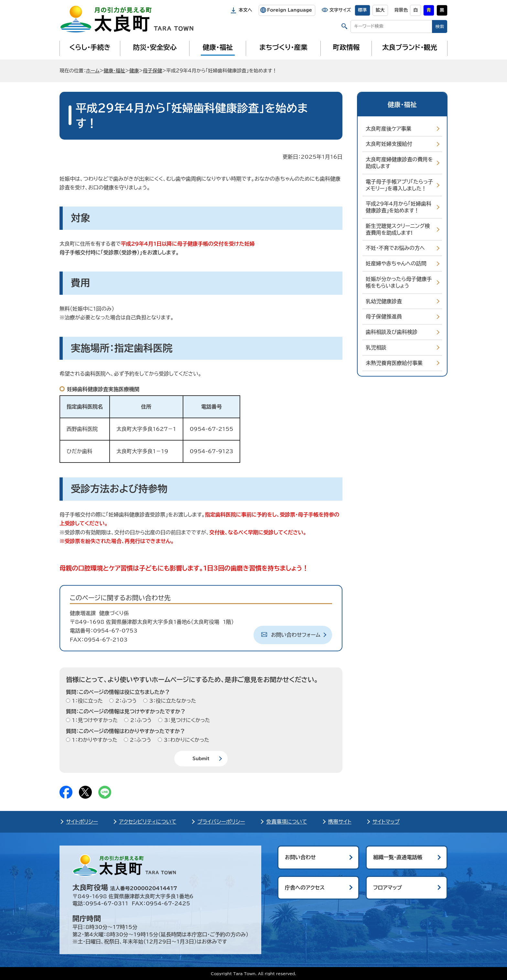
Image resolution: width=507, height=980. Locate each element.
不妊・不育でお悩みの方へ (395, 248)
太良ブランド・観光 (410, 47)
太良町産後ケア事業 (388, 129)
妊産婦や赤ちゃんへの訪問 (396, 263)
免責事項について (287, 822)
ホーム (93, 71)
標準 (362, 10)
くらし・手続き (90, 47)
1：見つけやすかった (94, 720)
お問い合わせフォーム (296, 635)
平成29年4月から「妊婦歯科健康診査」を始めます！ (399, 207)
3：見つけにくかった (186, 720)
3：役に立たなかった (172, 701)
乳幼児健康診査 (384, 301)
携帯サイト (340, 822)
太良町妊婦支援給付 (389, 144)
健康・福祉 (218, 47)
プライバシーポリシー (221, 822)
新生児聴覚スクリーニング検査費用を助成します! (398, 229)
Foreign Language (290, 10)
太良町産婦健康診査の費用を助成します (399, 163)
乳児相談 (376, 347)
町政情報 (346, 47)
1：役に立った (86, 701)
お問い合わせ (300, 857)
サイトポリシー (82, 822)
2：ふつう (125, 701)
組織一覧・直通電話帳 (398, 857)
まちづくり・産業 (283, 47)
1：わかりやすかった (94, 740)
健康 (134, 71)
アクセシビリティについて (148, 822)
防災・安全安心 (155, 47)
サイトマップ (386, 822)
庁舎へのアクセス (305, 888)
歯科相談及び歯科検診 (392, 332)
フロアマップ (388, 888)
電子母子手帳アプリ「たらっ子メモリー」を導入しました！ (399, 185)
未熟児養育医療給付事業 (394, 363)
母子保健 (153, 71)
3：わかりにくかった (186, 740)
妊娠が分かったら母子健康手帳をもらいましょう (399, 282)
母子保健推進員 (384, 316)
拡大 (380, 10)
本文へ (245, 10)
